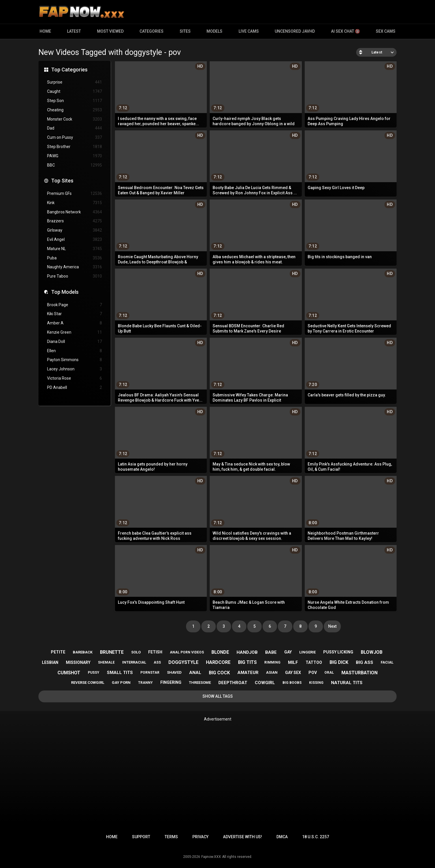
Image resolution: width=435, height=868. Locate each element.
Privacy (200, 837)
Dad (75, 128)
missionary (78, 662)
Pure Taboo (75, 276)
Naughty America (75, 267)
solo (136, 652)
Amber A (75, 323)
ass (157, 662)
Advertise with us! (242, 837)
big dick (339, 662)
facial (387, 662)
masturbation (359, 673)
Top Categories (69, 70)
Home (45, 31)
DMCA (282, 837)
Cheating (75, 110)
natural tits (347, 683)
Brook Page (75, 305)
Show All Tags (218, 696)
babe (271, 652)
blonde (220, 652)
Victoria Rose (75, 378)
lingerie (307, 652)
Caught (75, 92)
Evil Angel (75, 240)
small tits (120, 673)
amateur (248, 673)
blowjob (372, 652)
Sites (185, 31)
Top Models (65, 292)
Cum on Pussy (75, 137)
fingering (171, 682)
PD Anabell (75, 388)
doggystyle (183, 662)
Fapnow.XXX (211, 857)
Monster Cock (75, 119)
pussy (94, 673)
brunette (112, 652)
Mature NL (75, 249)
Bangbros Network (75, 212)
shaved (174, 672)
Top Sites (62, 181)
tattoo (314, 662)
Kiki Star (75, 314)
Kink (75, 203)
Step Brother (75, 147)
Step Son (75, 101)
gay (288, 652)
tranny (145, 683)
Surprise (75, 82)
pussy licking (338, 652)
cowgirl (265, 683)
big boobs (292, 683)
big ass (365, 662)
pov (313, 673)
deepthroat (233, 683)
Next (332, 626)
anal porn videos (187, 652)
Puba (75, 258)
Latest (74, 31)
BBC (75, 165)
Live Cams (249, 31)
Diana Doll (75, 342)
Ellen (75, 351)
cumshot (69, 673)
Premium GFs (75, 194)
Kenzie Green (75, 332)
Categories (151, 31)
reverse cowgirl (88, 683)
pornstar (150, 673)
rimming (272, 662)
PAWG (75, 156)
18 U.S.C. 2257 (316, 837)
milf (293, 662)
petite (58, 652)
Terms (171, 837)
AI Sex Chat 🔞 (345, 31)
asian (272, 672)
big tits (247, 662)
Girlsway (75, 230)
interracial (134, 662)
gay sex (293, 673)
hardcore (218, 662)
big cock (219, 673)
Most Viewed (110, 31)
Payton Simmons (75, 360)
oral (329, 673)
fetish (155, 652)
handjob (247, 652)
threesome (200, 683)
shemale (106, 662)
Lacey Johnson (75, 369)
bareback (83, 652)
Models (214, 31)
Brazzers (75, 221)
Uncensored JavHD (295, 31)
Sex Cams (386, 31)
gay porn (121, 683)
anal (195, 673)
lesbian (50, 662)
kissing (316, 683)
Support (141, 837)
